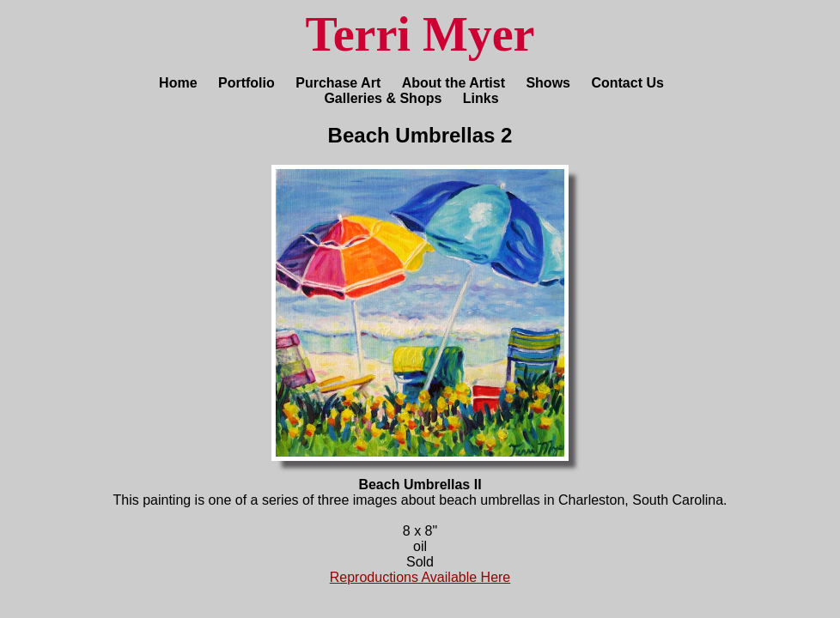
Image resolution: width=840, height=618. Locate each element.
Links (481, 98)
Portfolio (247, 83)
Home (178, 83)
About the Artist (453, 83)
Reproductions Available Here (420, 577)
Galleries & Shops (383, 98)
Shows (548, 83)
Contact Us (627, 83)
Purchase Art (338, 83)
